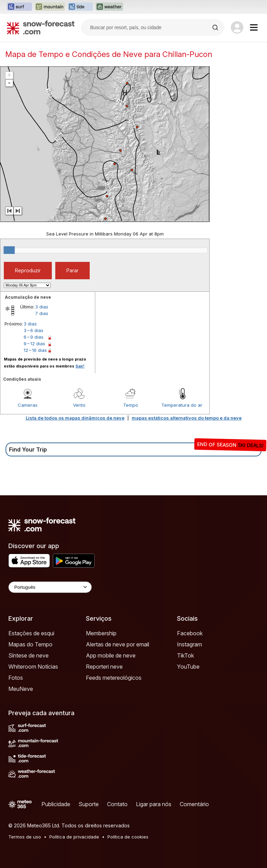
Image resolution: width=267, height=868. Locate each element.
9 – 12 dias (34, 344)
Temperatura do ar (182, 405)
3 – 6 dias (34, 330)
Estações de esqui (31, 633)
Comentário (194, 804)
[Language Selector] (50, 587)
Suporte (89, 804)
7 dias (42, 313)
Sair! (80, 366)
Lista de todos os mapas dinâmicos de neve (75, 418)
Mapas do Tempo (30, 644)
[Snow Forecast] (41, 27)
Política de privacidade (74, 837)
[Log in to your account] (237, 27)
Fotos (16, 678)
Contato (117, 804)
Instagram (189, 644)
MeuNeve (21, 689)
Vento (79, 405)
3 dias (42, 307)
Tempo (131, 405)
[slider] (9, 250)
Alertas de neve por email (118, 644)
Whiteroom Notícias (33, 667)
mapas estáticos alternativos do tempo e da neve (187, 418)
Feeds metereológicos (114, 678)
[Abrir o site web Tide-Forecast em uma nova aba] (80, 7)
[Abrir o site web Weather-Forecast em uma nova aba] (109, 7)
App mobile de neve (111, 655)
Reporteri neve (104, 667)
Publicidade (56, 804)
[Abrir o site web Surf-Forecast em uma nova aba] (19, 7)
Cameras (28, 405)
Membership (101, 633)
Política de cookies (128, 837)
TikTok (185, 655)
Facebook (190, 633)
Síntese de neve (29, 655)
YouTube (188, 667)
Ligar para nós (154, 804)
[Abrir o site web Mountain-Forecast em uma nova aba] (50, 7)
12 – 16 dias (35, 350)
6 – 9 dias (34, 337)
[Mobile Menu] (254, 27)
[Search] (216, 27)
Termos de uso (25, 837)
